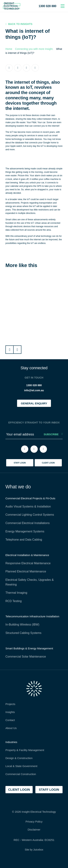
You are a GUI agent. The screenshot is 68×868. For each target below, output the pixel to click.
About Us (11, 728)
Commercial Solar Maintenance (26, 657)
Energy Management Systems (25, 531)
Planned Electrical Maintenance (26, 571)
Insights (10, 712)
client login (48, 463)
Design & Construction (19, 758)
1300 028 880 (48, 6)
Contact (10, 720)
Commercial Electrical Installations (28, 523)
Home (9, 49)
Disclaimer (34, 830)
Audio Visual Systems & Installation (28, 506)
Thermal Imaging (16, 593)
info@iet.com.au (34, 390)
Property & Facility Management (25, 750)
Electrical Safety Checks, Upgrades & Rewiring (30, 582)
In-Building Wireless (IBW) (22, 625)
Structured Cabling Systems (23, 633)
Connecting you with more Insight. (34, 49)
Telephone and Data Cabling (24, 540)
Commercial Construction (21, 774)
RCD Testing (14, 601)
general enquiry (34, 403)
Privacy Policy (34, 822)
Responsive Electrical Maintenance (28, 563)
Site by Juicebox (34, 850)
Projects (10, 704)
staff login (20, 463)
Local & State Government (21, 766)
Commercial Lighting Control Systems (30, 515)
